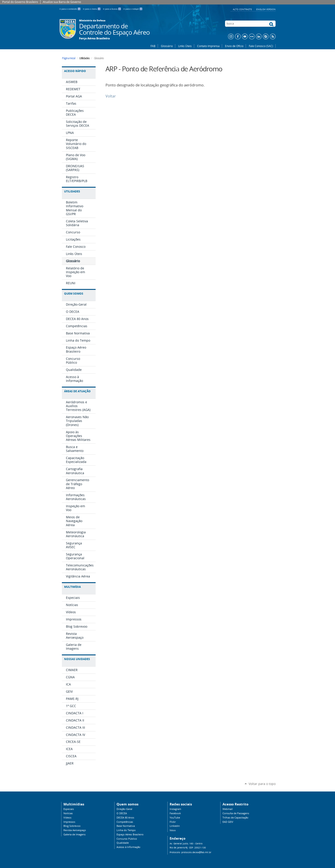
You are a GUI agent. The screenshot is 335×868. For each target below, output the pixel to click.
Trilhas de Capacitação (235, 818)
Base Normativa (126, 826)
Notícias (68, 813)
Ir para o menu (92, 9)
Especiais (69, 809)
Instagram (175, 809)
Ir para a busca (112, 9)
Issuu (173, 830)
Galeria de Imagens (74, 834)
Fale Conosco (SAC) (261, 46)
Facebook (175, 813)
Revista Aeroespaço (75, 830)
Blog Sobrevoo (72, 826)
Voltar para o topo (262, 784)
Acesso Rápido (75, 71)
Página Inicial (69, 58)
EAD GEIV (228, 822)
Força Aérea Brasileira (94, 38)
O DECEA (122, 813)
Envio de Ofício (234, 46)
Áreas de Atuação (77, 391)
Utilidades (72, 191)
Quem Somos (74, 294)
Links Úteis (185, 46)
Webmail (228, 809)
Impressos (69, 822)
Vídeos (67, 818)
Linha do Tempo (126, 830)
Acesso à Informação (128, 847)
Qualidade (123, 843)
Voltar (111, 96)
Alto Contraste (243, 9)
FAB (153, 46)
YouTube (175, 818)
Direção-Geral (124, 809)
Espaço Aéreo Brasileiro (130, 834)
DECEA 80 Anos (125, 818)
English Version (266, 9)
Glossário (167, 46)
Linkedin (175, 826)
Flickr (173, 822)
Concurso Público (127, 839)
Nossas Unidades (77, 659)
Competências (125, 822)
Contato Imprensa (208, 46)
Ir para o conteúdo (71, 9)
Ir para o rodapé (133, 9)
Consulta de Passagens (236, 813)
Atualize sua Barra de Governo (62, 2)
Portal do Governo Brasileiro (20, 2)
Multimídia (72, 587)
